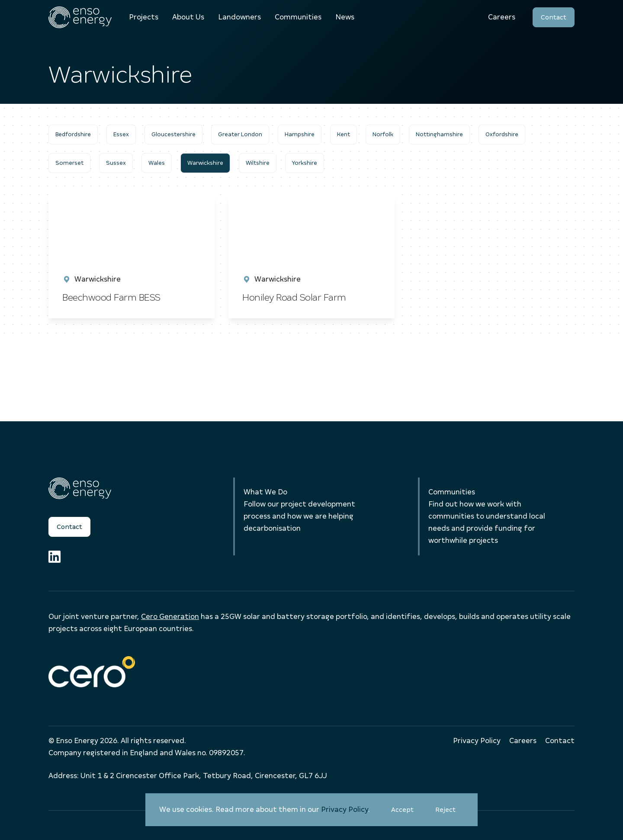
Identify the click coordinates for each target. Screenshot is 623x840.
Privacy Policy (345, 810)
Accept (406, 813)
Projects (144, 17)
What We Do (265, 492)
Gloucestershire (173, 134)
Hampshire (300, 134)
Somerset (69, 163)
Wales (157, 163)
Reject (450, 813)
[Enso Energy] (80, 17)
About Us (188, 17)
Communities (298, 17)
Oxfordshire (502, 134)
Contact (554, 17)
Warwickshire (205, 163)
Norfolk (383, 134)
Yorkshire (305, 163)
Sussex (116, 163)
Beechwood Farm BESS (111, 297)
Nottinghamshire (439, 134)
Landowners (239, 17)
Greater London (240, 134)
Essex (121, 134)
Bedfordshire (73, 134)
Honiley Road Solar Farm (295, 297)
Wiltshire (258, 163)
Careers (502, 17)
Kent (344, 134)
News (345, 17)
